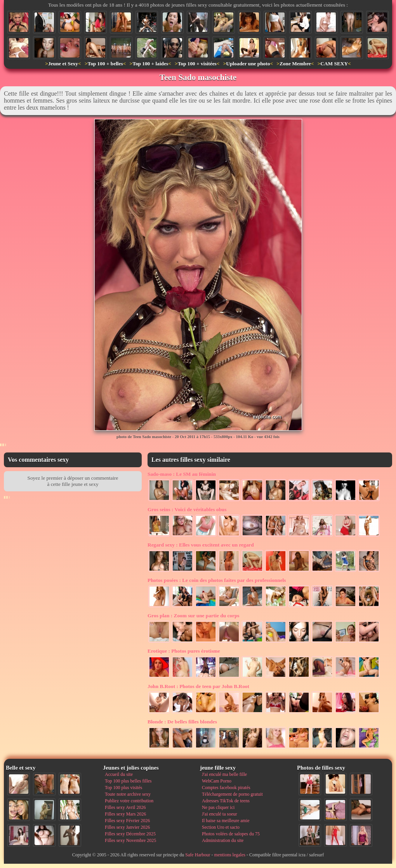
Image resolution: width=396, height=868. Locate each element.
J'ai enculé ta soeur (219, 814)
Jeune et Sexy (63, 64)
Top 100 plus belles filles (128, 781)
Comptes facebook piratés (226, 788)
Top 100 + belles (105, 64)
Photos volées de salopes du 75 (231, 834)
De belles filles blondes (182, 722)
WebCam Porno (217, 781)
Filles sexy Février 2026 (127, 821)
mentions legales (230, 855)
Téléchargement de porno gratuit (232, 794)
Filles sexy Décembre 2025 (130, 834)
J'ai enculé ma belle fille (224, 774)
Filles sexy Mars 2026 (125, 814)
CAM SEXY (334, 64)
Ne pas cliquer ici (218, 807)
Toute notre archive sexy (128, 794)
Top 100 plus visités (123, 788)
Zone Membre (295, 64)
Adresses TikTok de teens (226, 801)
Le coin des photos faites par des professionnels (217, 580)
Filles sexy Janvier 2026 (127, 827)
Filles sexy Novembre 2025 (130, 840)
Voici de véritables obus (187, 509)
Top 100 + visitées (197, 64)
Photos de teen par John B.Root (198, 686)
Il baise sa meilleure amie (226, 821)
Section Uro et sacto (221, 827)
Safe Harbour (198, 855)
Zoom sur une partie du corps (194, 616)
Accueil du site (119, 774)
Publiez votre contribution (129, 801)
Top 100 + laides (150, 64)
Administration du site (223, 840)
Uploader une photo (248, 64)
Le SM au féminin (182, 474)
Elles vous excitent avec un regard (201, 545)
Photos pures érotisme (184, 651)
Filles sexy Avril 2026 (125, 807)
